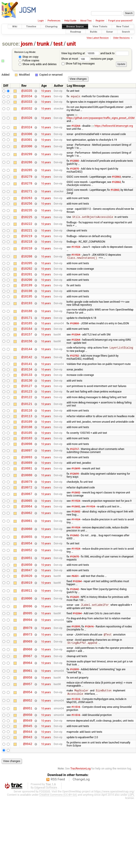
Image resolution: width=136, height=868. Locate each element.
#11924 (76, 255)
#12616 (89, 659)
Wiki (15, 27)
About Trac (86, 21)
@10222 (27, 230)
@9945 (28, 763)
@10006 (27, 630)
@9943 (28, 776)
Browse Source (75, 27)
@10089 (27, 489)
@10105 (27, 456)
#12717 (74, 474)
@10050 (27, 595)
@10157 (27, 350)
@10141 (27, 380)
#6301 (75, 608)
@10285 (27, 173)
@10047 (27, 601)
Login (41, 21)
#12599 (76, 659)
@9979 (28, 661)
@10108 (27, 450)
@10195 (27, 309)
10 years (46, 91)
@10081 (27, 495)
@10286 (27, 166)
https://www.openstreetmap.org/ (114, 830)
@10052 (27, 580)
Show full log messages (78, 63)
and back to (115, 53)
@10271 (27, 195)
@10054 (27, 573)
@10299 (27, 158)
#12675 (74, 587)
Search (126, 32)
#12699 (76, 495)
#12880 (74, 164)
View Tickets (100, 27)
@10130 (27, 398)
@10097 (27, 475)
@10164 (27, 343)
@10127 (27, 405)
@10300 (27, 150)
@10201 (27, 284)
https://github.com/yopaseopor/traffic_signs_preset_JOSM (100, 118)
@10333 (27, 103)
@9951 (28, 744)
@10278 (27, 188)
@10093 (27, 482)
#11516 (76, 734)
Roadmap (76, 32)
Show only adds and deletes (38, 64)
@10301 (27, 143)
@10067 (27, 522)
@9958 (28, 712)
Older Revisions (121, 38)
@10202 (27, 278)
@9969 (28, 675)
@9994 (28, 653)
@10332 (27, 111)
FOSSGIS (45, 830)
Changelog (51, 27)
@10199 (27, 296)
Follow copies (29, 60)
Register (100, 21)
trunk (43, 44)
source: (11, 44)
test (58, 44)
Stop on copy (29, 57)
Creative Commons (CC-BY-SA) (58, 833)
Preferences (54, 21)
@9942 (28, 783)
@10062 (27, 542)
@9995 (28, 646)
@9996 (28, 638)
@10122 (27, 417)
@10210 (27, 256)
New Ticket (123, 27)
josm (27, 44)
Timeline (31, 27)
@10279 (27, 180)
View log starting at (81, 53)
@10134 (27, 386)
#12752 (74, 371)
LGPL (131, 833)
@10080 (27, 502)
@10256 (27, 209)
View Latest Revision (98, 38)
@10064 (27, 536)
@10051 (27, 588)
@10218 (27, 249)
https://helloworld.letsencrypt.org (112, 128)
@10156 (27, 357)
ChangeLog (81, 818)
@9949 (28, 757)
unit (71, 44)
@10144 (27, 365)
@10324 (27, 129)
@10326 (27, 120)
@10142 (27, 373)
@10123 (27, 411)
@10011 (27, 622)
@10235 (27, 216)
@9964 (28, 697)
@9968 (28, 683)
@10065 (27, 529)
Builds (94, 32)
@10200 (27, 290)
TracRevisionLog (81, 807)
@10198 (27, 303)
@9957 (28, 719)
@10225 (27, 223)
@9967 (28, 690)
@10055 (27, 566)
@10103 (27, 462)
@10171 (27, 331)
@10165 (27, 337)
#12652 (76, 521)
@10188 (27, 324)
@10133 (27, 392)
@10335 (27, 91)
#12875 (74, 172)
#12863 (116, 181)
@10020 (27, 608)
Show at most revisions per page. (87, 59)
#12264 (76, 128)
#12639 (74, 629)
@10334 (27, 97)
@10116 (27, 431)
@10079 (27, 509)
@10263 (27, 202)
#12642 (74, 621)
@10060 (27, 558)
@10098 (27, 468)
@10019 (27, 615)
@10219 (27, 243)
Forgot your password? (120, 21)
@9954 (28, 728)
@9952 (28, 736)
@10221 (27, 237)
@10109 (27, 444)
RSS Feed (58, 818)
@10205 (27, 272)
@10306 (27, 136)
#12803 (74, 337)
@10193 (27, 316)
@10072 (27, 515)
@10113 (27, 437)
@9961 (28, 705)
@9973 (28, 668)
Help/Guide (70, 21)
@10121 (27, 424)
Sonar (110, 32)
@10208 (27, 265)
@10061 (27, 550)
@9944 (28, 770)
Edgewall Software (46, 826)
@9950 (28, 751)
